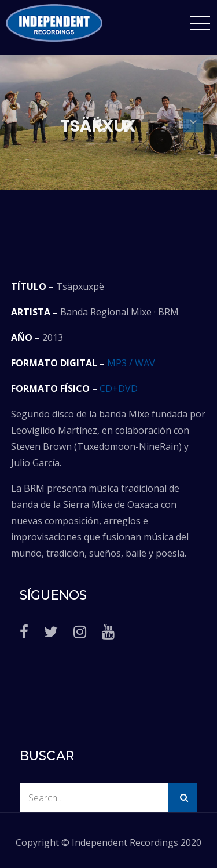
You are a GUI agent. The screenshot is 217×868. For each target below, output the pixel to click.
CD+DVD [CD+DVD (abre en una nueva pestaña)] (119, 388)
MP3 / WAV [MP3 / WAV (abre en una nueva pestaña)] (131, 363)
